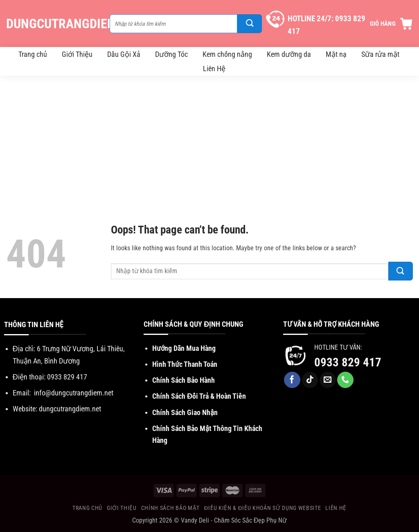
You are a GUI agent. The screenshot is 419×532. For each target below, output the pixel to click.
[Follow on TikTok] (310, 380)
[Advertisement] (209, 137)
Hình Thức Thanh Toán (185, 364)
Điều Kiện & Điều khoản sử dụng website (262, 508)
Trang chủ (33, 54)
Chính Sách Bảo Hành (184, 380)
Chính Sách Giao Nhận (185, 412)
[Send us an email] (328, 380)
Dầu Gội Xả (124, 54)
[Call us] (345, 380)
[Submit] (250, 24)
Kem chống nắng (227, 54)
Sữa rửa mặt (380, 54)
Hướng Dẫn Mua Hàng (184, 348)
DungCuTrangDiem (54, 24)
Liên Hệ (214, 68)
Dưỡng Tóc (171, 54)
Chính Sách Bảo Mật (170, 508)
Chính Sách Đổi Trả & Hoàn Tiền (199, 396)
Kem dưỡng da (289, 54)
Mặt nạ (336, 54)
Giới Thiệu (77, 54)
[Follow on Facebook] (292, 380)
